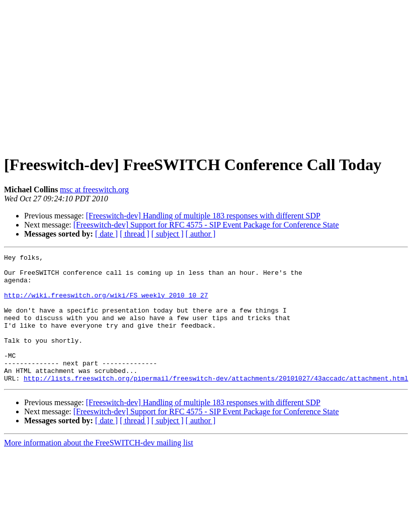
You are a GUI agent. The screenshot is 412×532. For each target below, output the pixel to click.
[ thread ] (135, 234)
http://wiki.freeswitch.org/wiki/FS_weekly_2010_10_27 (106, 304)
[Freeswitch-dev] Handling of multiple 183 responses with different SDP (203, 216)
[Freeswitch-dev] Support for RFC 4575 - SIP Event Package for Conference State (206, 225)
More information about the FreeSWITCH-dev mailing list (99, 468)
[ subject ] (168, 234)
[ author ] (201, 234)
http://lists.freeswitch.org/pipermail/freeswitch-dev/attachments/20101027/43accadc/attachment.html (216, 404)
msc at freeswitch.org (94, 189)
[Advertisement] (206, 74)
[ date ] (106, 234)
